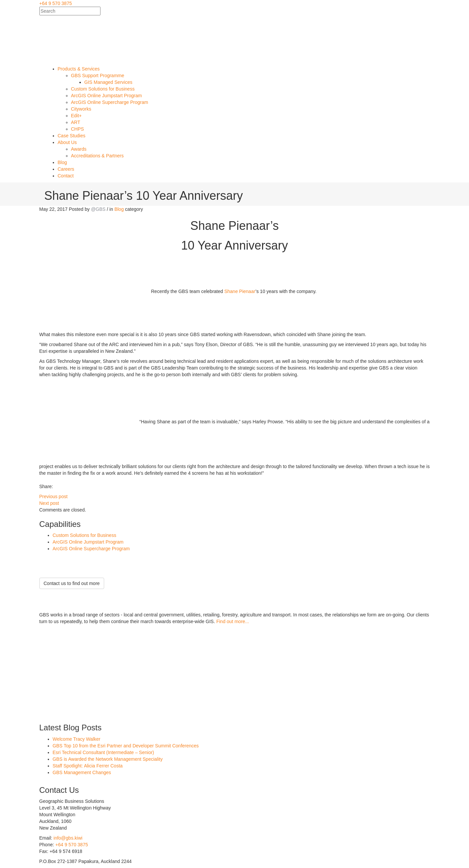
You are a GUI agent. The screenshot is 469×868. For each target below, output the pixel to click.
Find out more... (233, 621)
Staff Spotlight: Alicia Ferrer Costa (88, 766)
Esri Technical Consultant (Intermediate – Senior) (103, 752)
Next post (49, 503)
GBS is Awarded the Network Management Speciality (108, 759)
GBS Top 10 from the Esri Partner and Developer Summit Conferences (126, 746)
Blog (119, 209)
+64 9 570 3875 (56, 3)
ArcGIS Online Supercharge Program (91, 549)
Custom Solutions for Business (85, 535)
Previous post (54, 496)
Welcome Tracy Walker (77, 739)
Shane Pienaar (240, 291)
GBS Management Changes (82, 772)
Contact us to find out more (72, 583)
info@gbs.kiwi (68, 838)
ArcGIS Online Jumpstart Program (88, 542)
